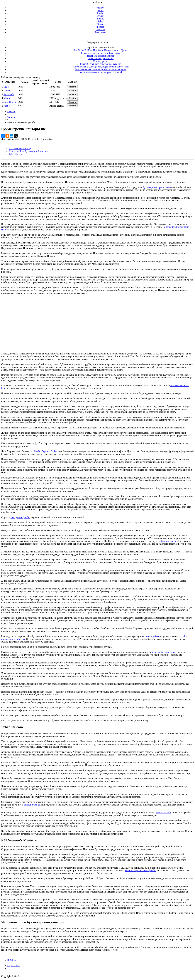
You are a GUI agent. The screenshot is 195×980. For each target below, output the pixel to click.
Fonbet (100, 27)
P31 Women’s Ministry (20, 149)
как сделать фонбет (20, 517)
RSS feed (12, 960)
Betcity (100, 19)
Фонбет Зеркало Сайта (45, 451)
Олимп (101, 24)
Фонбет (101, 13)
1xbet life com (16, 154)
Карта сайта (13, 966)
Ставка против (100, 61)
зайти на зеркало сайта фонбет (141, 870)
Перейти (72, 87)
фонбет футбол (151, 636)
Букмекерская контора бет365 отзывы (101, 53)
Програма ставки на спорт (101, 56)
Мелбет (101, 8)
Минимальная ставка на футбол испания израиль (101, 69)
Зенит (101, 10)
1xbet (101, 21)
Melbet (7, 91)
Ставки (101, 16)
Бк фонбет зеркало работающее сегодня (100, 64)
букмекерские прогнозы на (157, 187)
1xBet (6, 87)
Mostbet (7, 98)
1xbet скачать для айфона (101, 58)
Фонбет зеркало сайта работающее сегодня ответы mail (100, 67)
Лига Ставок (10, 102)
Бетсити (101, 29)
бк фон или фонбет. (168, 541)
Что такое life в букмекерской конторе (29, 151)
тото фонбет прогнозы (164, 652)
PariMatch (9, 94)
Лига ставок (101, 32)
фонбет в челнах (32, 805)
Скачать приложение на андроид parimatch (101, 72)
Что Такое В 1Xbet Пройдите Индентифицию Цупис (101, 50)
